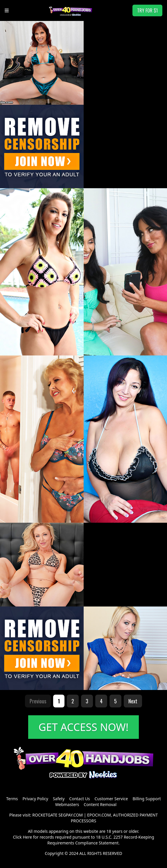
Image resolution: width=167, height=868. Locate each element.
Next (133, 701)
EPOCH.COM (99, 815)
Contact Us (79, 799)
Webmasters (67, 804)
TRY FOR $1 (147, 10)
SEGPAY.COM (71, 815)
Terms (12, 799)
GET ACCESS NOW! (84, 727)
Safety (59, 799)
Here (27, 837)
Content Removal (100, 804)
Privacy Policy (35, 799)
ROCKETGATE (45, 815)
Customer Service (111, 799)
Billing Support (147, 799)
